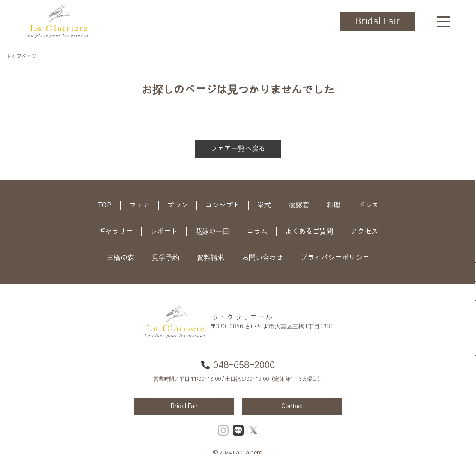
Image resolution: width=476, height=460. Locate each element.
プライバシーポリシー (335, 258)
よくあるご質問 (309, 232)
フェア (139, 205)
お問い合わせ (262, 258)
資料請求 (211, 258)
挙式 (264, 205)
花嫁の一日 (212, 232)
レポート (164, 232)
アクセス (365, 232)
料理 (334, 205)
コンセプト (223, 205)
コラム (257, 232)
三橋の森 (121, 258)
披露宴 (299, 205)
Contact (292, 406)
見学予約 (166, 258)
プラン (178, 205)
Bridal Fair (377, 21)
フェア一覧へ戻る (238, 149)
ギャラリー (115, 232)
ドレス (368, 205)
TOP (105, 205)
